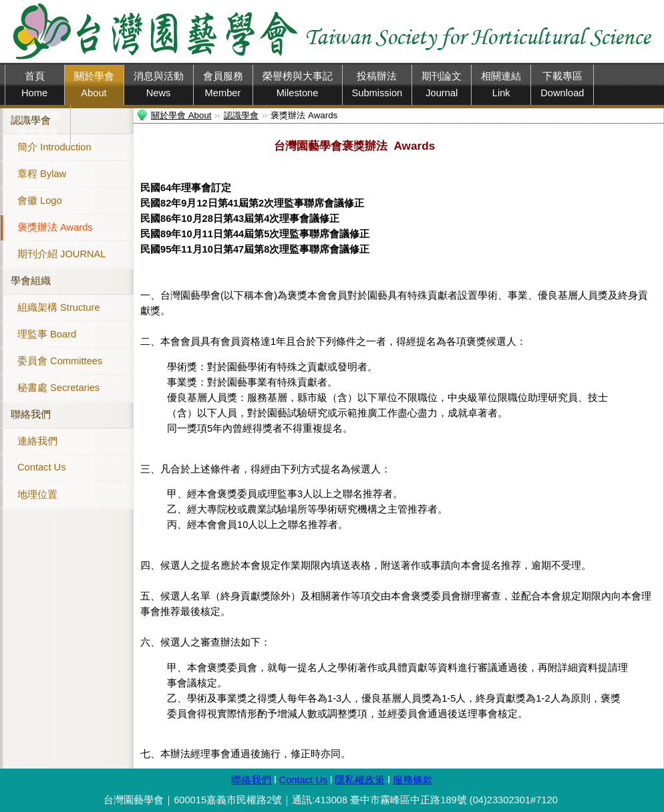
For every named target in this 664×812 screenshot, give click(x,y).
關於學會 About (181, 115)
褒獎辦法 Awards (55, 227)
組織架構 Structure (59, 307)
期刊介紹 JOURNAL (61, 254)
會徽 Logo (40, 200)
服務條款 (413, 780)
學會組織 (31, 281)
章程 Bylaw (42, 174)
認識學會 (31, 120)
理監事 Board (47, 334)
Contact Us (42, 467)
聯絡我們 (31, 414)
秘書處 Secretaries (58, 388)
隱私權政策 (360, 780)
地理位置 (37, 495)
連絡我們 (37, 441)
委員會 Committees (60, 361)
